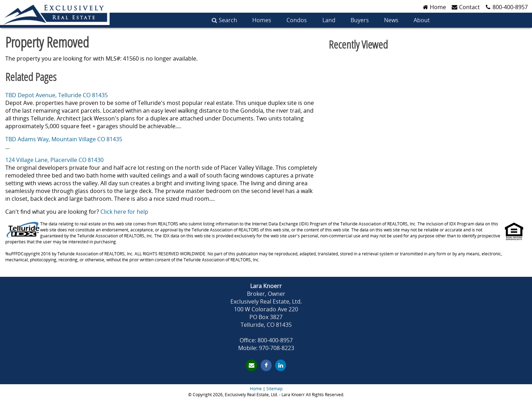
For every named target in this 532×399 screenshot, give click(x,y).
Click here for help (124, 212)
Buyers (360, 20)
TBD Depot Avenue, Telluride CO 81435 (57, 95)
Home (256, 389)
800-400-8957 (510, 7)
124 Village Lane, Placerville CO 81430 (54, 160)
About (422, 20)
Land (329, 20)
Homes (262, 20)
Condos (297, 20)
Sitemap (274, 389)
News (391, 20)
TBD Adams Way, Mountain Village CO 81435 (64, 139)
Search (228, 20)
